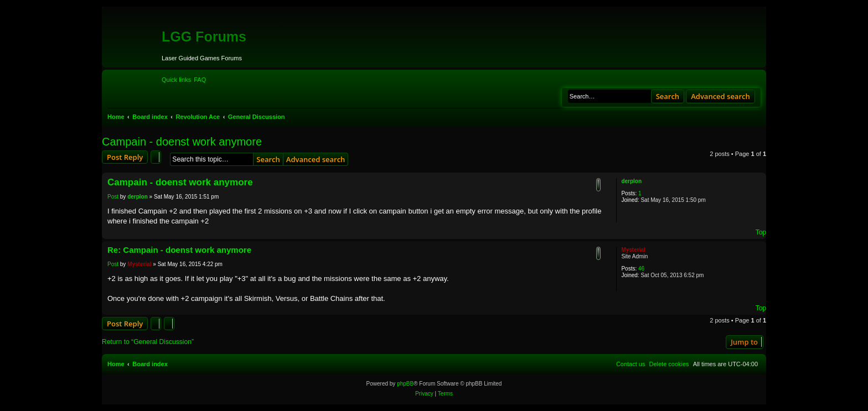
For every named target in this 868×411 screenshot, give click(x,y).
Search (668, 96)
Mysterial (633, 250)
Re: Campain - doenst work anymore (179, 250)
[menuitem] (200, 80)
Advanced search (720, 96)
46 (641, 269)
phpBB (405, 384)
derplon (631, 181)
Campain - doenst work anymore (182, 142)
